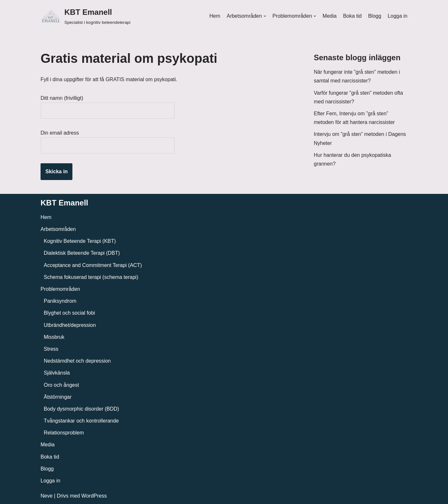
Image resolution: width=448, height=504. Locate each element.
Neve (47, 496)
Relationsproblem (64, 433)
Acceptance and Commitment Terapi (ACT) (93, 265)
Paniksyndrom (60, 301)
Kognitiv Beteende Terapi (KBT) (80, 241)
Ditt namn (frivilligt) (108, 104)
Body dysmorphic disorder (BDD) (81, 409)
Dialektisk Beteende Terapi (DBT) (82, 253)
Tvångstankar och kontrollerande (81, 421)
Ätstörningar (58, 397)
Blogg (375, 16)
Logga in (398, 16)
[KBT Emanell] (85, 16)
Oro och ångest (61, 385)
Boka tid (352, 16)
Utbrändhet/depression (70, 325)
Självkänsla (57, 373)
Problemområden (60, 289)
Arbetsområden (58, 229)
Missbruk (54, 337)
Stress (51, 349)
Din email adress (108, 139)
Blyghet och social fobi (69, 313)
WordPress (94, 496)
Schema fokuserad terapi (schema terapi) (91, 277)
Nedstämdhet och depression (77, 361)
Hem (215, 16)
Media (330, 16)
